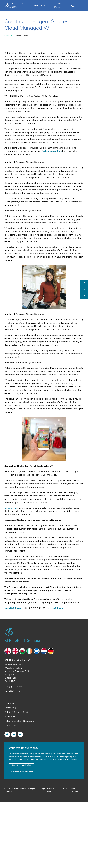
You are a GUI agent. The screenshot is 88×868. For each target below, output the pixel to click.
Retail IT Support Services (18, 778)
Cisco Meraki (11, 574)
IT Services (10, 770)
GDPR (64, 855)
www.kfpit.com (55, 674)
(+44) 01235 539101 (16, 6)
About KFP (10, 783)
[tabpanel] (44, 742)
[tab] (8, 717)
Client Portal (58, 6)
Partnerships (11, 774)
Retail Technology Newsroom (19, 787)
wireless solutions (52, 217)
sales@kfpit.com (43, 6)
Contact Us (10, 792)
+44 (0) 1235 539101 (16, 753)
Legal (43, 855)
